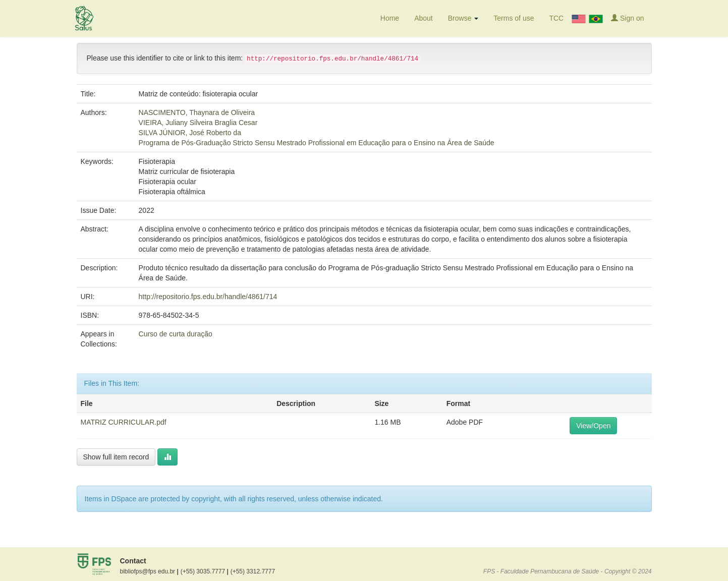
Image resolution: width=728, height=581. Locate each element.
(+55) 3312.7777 (253, 571)
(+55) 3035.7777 (205, 571)
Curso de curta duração (176, 334)
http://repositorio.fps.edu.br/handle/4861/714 (208, 297)
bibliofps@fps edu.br (149, 571)
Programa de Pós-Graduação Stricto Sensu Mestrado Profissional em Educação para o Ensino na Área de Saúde (317, 143)
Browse (463, 18)
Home (390, 18)
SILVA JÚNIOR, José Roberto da (190, 133)
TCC (556, 18)
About (424, 18)
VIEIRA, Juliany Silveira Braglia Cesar (198, 123)
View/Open (593, 426)
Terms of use (514, 18)
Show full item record (116, 457)
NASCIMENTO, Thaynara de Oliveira (197, 112)
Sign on (627, 18)
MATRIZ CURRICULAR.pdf (124, 422)
